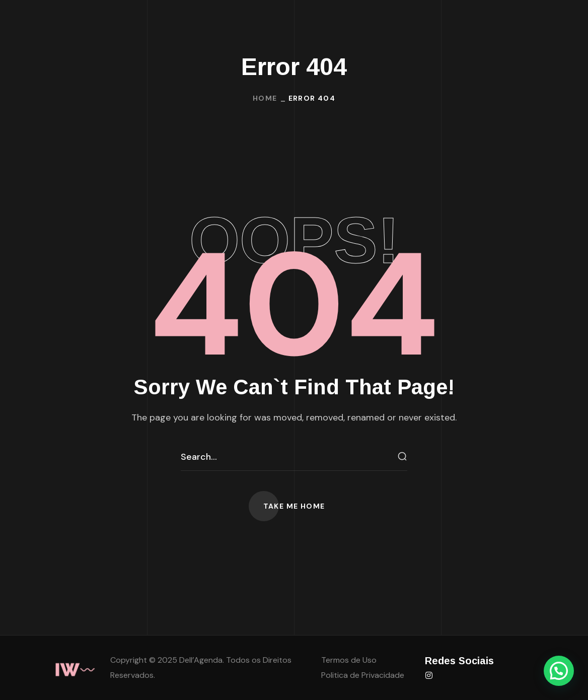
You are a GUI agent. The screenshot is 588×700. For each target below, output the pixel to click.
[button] (294, 506)
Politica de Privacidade (363, 675)
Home (265, 98)
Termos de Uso (349, 660)
